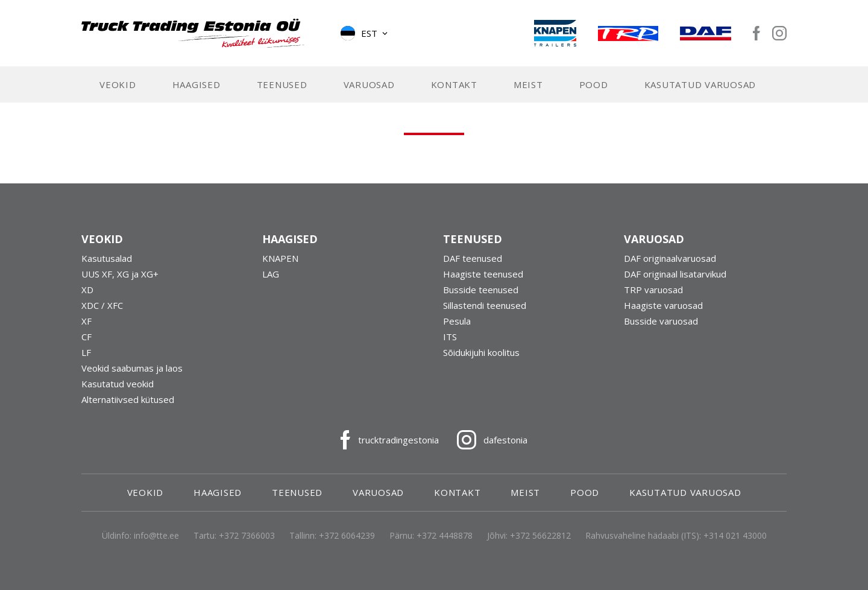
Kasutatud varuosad (700, 84)
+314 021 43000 (735, 535)
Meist (528, 84)
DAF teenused (473, 258)
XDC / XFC (102, 305)
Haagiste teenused (483, 274)
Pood (594, 84)
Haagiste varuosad (663, 305)
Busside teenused (481, 290)
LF (86, 352)
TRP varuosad (653, 290)
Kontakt (454, 84)
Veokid (118, 84)
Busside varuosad (661, 321)
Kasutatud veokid (118, 384)
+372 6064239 (347, 535)
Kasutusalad (107, 258)
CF (86, 337)
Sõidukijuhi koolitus (481, 352)
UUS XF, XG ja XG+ (120, 274)
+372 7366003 (247, 535)
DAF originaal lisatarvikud (675, 274)
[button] (365, 33)
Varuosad (369, 84)
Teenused (282, 84)
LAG (271, 274)
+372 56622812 (540, 535)
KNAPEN (280, 258)
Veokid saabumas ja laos (132, 368)
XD (87, 290)
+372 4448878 (445, 535)
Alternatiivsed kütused (128, 399)
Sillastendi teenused (485, 305)
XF (86, 321)
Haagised (197, 84)
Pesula (457, 321)
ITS (450, 337)
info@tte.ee (156, 535)
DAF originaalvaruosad (670, 258)
